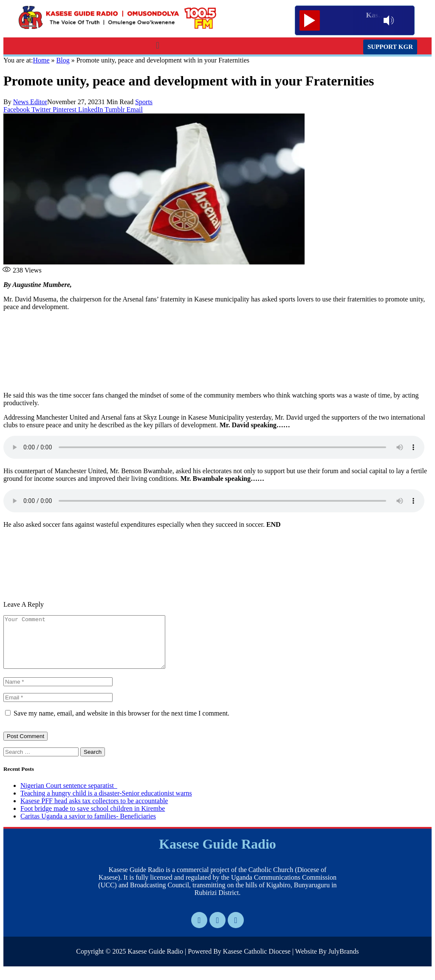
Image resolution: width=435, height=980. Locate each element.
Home (41, 60)
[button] (157, 45)
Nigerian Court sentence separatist (69, 796)
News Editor (30, 102)
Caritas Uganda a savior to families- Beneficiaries (88, 826)
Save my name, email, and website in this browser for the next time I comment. (121, 723)
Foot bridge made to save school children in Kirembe (93, 819)
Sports (144, 102)
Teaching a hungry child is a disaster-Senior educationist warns (106, 803)
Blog (63, 60)
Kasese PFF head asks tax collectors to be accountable (94, 811)
